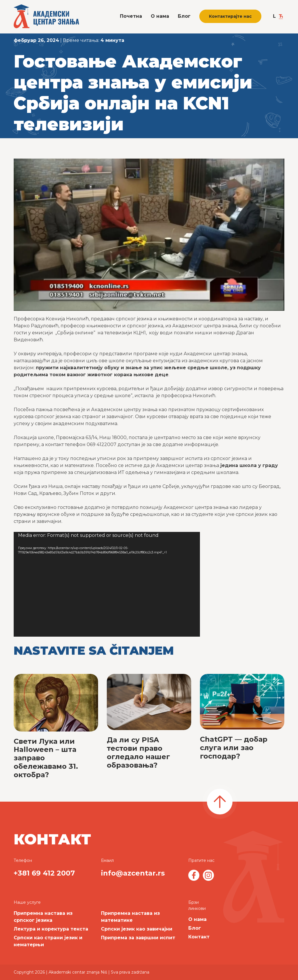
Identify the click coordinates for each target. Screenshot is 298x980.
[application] (107, 584)
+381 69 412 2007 (44, 873)
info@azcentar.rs (133, 873)
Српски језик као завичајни (137, 929)
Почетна (131, 16)
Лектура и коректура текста (51, 929)
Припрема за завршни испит (138, 938)
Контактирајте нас (230, 16)
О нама (160, 16)
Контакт (199, 937)
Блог (184, 16)
